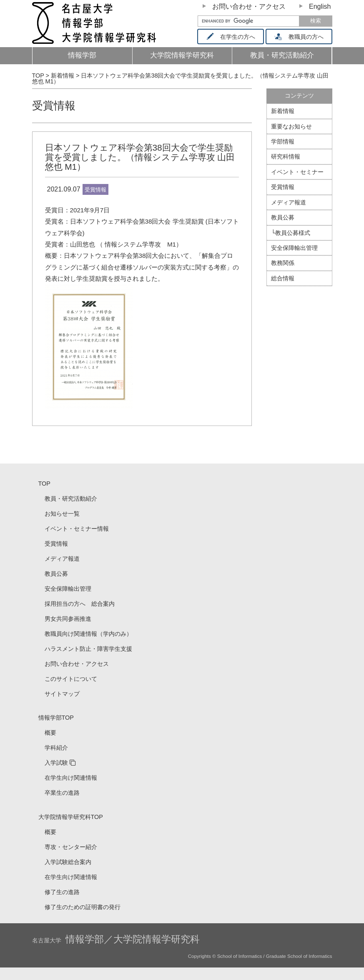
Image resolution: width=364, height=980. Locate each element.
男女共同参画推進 (68, 619)
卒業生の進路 (62, 793)
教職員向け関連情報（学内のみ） (88, 634)
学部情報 (283, 141)
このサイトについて (71, 679)
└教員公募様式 (291, 233)
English (320, 6)
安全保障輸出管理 (294, 248)
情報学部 (82, 55)
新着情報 (283, 111)
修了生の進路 (62, 892)
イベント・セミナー (297, 172)
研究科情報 (286, 156)
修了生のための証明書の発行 (83, 907)
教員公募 (283, 217)
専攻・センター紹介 (71, 847)
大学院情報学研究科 (182, 55)
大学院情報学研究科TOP (71, 817)
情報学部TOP (56, 718)
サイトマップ (62, 694)
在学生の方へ (233, 37)
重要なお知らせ (291, 126)
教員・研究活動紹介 (287, 58)
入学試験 (56, 763)
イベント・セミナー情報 (77, 529)
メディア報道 (289, 202)
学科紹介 (56, 748)
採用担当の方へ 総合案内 (80, 604)
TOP (44, 484)
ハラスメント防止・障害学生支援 (88, 649)
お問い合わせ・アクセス (249, 6)
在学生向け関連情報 (71, 778)
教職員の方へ (302, 37)
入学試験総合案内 (68, 862)
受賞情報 (54, 106)
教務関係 (283, 263)
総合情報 (283, 278)
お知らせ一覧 (62, 514)
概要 (50, 733)
